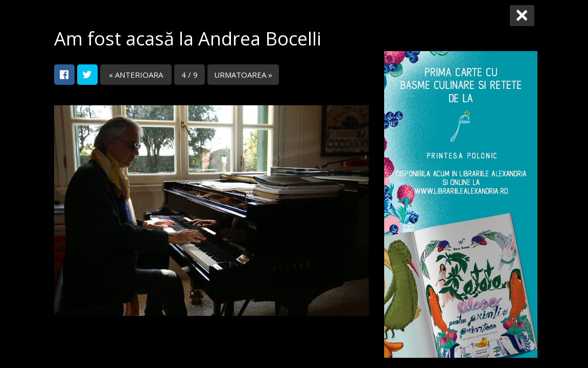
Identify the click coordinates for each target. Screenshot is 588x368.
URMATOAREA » (243, 75)
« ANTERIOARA (136, 75)
